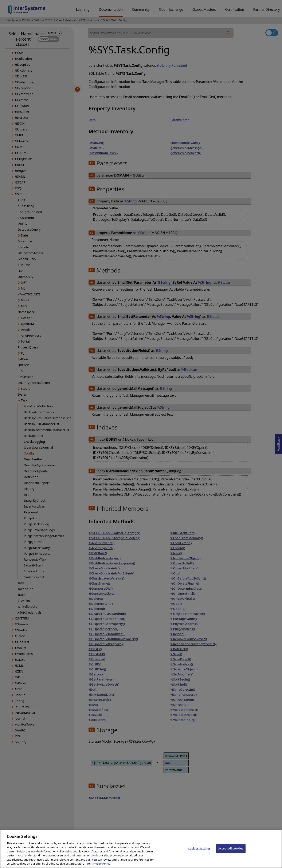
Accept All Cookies (231, 853)
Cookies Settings (199, 853)
